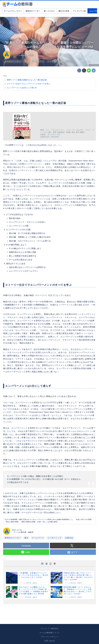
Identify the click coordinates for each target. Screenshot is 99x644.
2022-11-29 (16, 53)
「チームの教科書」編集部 (23, 55)
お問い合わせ (49, 641)
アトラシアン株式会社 (49, 629)
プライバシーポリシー (49, 637)
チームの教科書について (49, 633)
